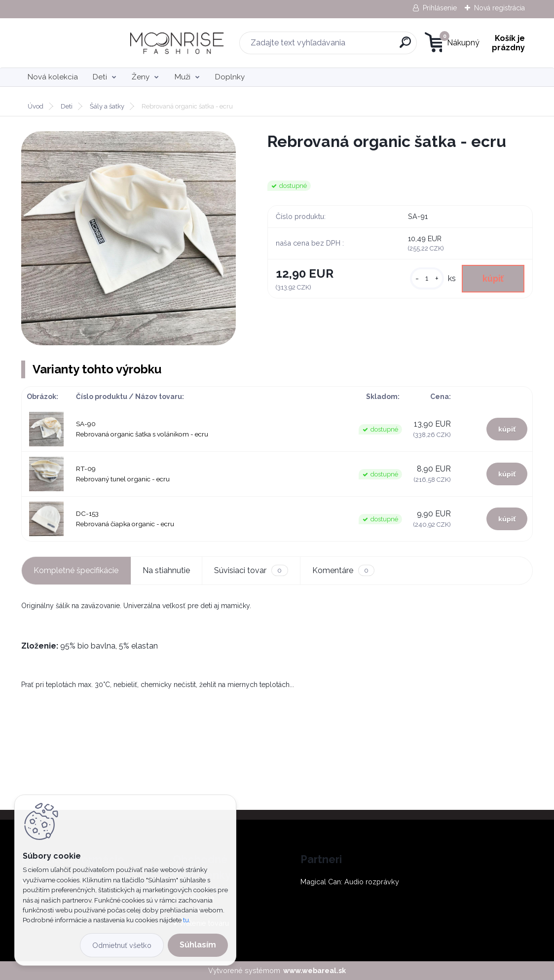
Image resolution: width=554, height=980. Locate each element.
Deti (100, 77)
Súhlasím (198, 945)
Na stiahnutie (166, 570)
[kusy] (427, 278)
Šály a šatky (107, 106)
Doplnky (230, 77)
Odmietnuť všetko (122, 945)
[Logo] (82, 43)
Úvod (36, 106)
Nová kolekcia (53, 77)
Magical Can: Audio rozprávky (350, 882)
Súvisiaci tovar (251, 570)
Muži (183, 77)
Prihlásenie (440, 8)
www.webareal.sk (314, 970)
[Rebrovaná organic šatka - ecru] (128, 238)
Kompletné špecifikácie (76, 570)
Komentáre (343, 570)
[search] (342, 46)
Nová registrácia (499, 8)
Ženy (141, 77)
